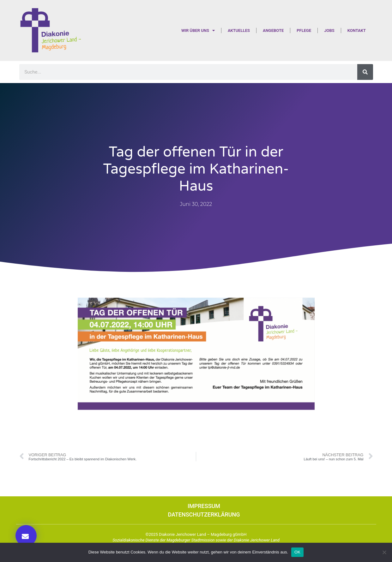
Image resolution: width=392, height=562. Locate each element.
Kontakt (357, 30)
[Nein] (384, 552)
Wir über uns (198, 30)
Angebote (273, 30)
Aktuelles (239, 30)
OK (297, 552)
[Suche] (365, 72)
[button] (26, 536)
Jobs (329, 30)
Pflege (304, 30)
